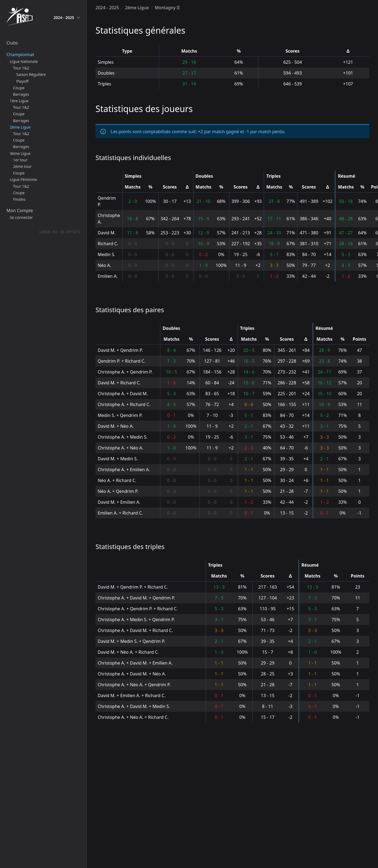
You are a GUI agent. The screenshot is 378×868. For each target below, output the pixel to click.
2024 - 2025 (67, 18)
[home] (20, 17)
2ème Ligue (137, 8)
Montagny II (167, 8)
